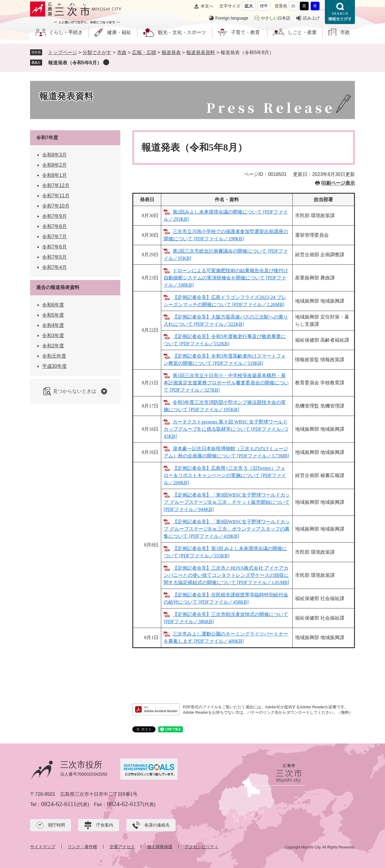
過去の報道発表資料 (58, 287)
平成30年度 (54, 366)
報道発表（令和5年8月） (75, 63)
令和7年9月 (54, 216)
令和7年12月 (56, 185)
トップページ (63, 52)
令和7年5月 (54, 257)
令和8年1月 (54, 175)
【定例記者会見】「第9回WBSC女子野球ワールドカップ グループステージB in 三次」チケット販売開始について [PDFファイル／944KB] (227, 502)
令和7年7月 (54, 237)
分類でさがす (97, 52)
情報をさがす (340, 12)
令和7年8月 (54, 226)
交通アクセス (122, 847)
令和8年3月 (54, 155)
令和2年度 (53, 346)
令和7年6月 (54, 247)
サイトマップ (43, 847)
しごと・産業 (302, 32)
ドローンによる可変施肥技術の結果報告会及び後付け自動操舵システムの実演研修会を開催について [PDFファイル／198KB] (226, 278)
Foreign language (232, 18)
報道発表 (171, 52)
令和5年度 (53, 315)
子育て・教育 (245, 32)
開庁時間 (57, 825)
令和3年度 (53, 336)
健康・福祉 (119, 32)
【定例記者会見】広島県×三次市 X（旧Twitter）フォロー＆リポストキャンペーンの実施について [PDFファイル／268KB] (225, 475)
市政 (345, 32)
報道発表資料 (201, 52)
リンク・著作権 (82, 847)
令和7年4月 (54, 267)
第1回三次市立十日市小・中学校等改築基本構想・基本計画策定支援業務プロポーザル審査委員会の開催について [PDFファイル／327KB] (226, 383)
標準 (264, 6)
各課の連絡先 (157, 825)
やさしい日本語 (276, 18)
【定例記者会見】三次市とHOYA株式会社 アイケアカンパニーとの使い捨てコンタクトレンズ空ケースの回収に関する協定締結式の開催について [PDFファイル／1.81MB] (226, 575)
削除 (106, 62)
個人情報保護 (160, 847)
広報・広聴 (144, 52)
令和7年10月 (56, 206)
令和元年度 (54, 356)
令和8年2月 (54, 165)
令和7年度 (47, 138)
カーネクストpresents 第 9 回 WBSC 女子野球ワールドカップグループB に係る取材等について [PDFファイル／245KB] (226, 429)
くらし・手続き (66, 32)
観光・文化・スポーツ (182, 32)
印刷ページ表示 (338, 183)
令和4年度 (53, 325)
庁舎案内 (105, 825)
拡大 (249, 6)
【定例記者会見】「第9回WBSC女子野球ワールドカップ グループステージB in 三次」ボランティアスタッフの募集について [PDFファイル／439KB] (227, 529)
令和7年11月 (56, 196)
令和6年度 (53, 305)
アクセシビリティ (202, 847)
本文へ (207, 6)
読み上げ (311, 18)
